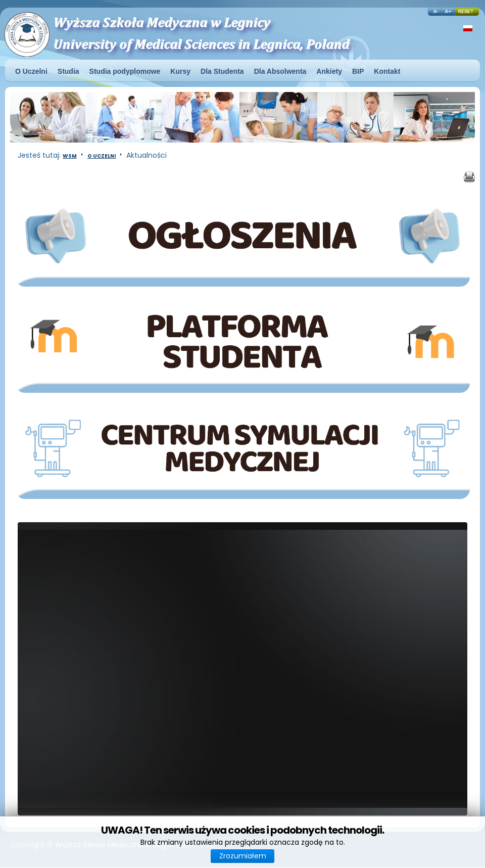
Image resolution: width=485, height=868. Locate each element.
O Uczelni (102, 156)
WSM (70, 156)
